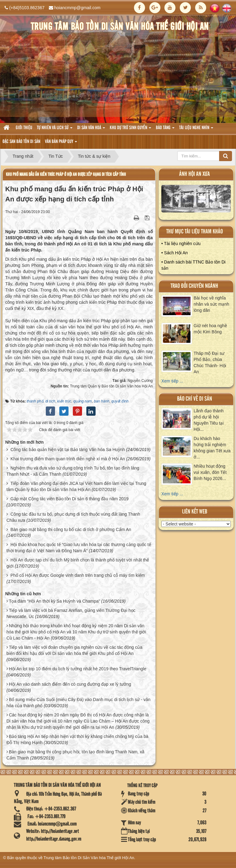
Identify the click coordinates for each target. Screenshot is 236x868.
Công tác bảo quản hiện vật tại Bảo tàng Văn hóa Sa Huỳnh (68, 450)
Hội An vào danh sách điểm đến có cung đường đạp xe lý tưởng (70, 684)
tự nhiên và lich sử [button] (55, 130)
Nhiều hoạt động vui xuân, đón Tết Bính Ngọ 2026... (210, 472)
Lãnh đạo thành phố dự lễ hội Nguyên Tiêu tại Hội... (209, 420)
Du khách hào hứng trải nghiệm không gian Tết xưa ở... (212, 448)
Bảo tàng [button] (165, 130)
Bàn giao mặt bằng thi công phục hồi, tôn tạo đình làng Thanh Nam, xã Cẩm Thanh (75, 755)
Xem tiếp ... (172, 381)
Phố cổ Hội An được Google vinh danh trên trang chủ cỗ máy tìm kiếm (78, 575)
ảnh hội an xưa (195, 174)
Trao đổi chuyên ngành (194, 286)
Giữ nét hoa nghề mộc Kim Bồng (210, 329)
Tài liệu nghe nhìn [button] (196, 130)
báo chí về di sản (195, 399)
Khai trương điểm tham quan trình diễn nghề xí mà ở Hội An (68, 459)
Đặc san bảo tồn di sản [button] (21, 142)
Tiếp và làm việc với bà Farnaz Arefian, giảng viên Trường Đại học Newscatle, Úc (71, 613)
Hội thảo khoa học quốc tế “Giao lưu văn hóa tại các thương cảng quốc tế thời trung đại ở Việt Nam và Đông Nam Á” (79, 548)
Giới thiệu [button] (24, 128)
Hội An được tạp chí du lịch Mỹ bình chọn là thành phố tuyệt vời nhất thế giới (78, 563)
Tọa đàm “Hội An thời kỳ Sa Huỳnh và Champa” (55, 601)
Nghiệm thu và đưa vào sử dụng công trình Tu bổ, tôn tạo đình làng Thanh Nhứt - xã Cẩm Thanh (73, 471)
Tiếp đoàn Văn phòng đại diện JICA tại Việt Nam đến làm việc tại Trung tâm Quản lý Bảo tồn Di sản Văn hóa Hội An (76, 486)
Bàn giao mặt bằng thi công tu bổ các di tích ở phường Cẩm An (71, 529)
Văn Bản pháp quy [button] (61, 143)
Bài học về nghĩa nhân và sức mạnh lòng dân (211, 304)
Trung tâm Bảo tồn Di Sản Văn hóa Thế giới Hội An (89, 858)
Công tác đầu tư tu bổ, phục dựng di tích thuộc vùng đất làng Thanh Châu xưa (73, 517)
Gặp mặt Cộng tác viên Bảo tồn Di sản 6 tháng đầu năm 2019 (69, 499)
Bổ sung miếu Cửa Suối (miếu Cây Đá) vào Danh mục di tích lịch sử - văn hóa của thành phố (78, 703)
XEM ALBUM (196, 200)
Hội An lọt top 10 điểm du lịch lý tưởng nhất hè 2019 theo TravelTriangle (78, 669)
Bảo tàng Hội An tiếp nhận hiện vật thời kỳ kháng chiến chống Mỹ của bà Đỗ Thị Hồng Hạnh (77, 739)
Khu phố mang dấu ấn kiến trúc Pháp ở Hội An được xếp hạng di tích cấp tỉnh (66, 174)
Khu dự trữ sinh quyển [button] (130, 130)
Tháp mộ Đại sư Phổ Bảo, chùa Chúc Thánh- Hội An (210, 363)
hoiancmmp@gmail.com (77, 8)
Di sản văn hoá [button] (91, 130)
